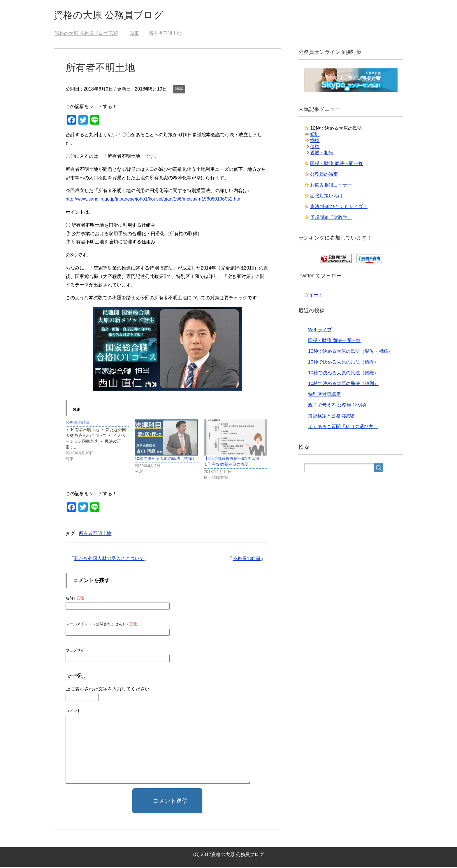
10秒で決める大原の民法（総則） (343, 385)
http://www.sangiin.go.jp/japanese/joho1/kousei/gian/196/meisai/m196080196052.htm (154, 200)
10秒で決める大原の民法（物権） (166, 460)
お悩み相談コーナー (331, 186)
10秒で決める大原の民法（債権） (343, 363)
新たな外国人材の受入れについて (109, 560)
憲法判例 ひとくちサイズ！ (339, 208)
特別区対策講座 (324, 395)
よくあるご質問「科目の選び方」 (343, 428)
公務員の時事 (247, 560)
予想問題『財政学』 (331, 218)
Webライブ (320, 331)
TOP (87, 34)
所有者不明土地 (95, 535)
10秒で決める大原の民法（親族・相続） (350, 352)
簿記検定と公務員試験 (331, 417)
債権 (315, 148)
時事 (179, 90)
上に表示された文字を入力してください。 (110, 690)
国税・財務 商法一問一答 (336, 165)
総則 (315, 135)
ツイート (314, 296)
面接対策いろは (326, 197)
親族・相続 (322, 154)
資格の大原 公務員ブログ (113, 16)
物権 (315, 142)
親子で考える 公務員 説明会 (337, 406)
